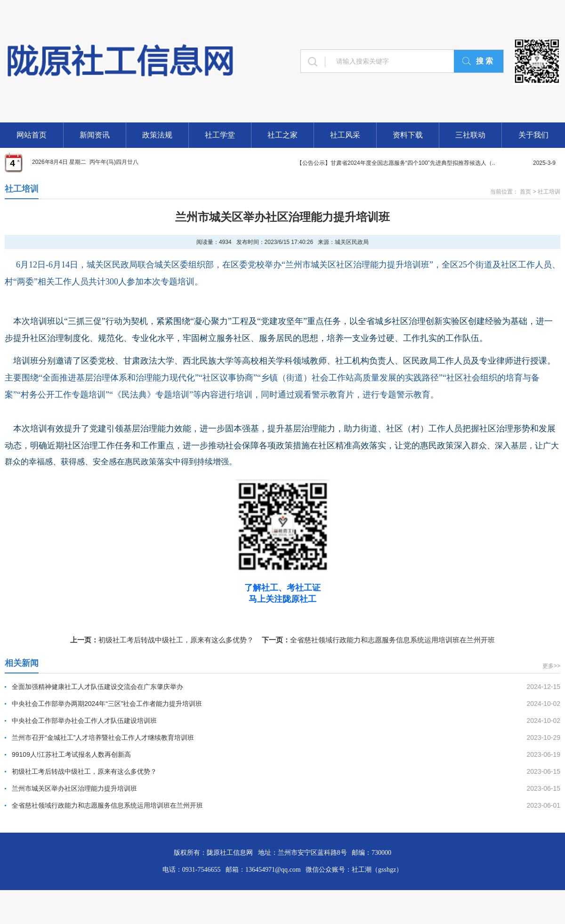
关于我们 (533, 135)
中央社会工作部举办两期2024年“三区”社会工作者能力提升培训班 (107, 704)
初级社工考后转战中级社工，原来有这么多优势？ (176, 640)
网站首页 (32, 135)
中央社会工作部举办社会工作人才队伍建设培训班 (84, 721)
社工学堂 (220, 135)
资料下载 (408, 135)
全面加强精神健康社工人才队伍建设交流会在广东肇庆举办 (97, 687)
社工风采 (345, 135)
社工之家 (282, 135)
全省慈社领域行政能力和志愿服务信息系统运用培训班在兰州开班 (392, 640)
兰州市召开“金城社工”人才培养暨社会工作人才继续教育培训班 (103, 738)
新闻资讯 (95, 135)
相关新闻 (22, 663)
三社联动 (470, 135)
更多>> (551, 666)
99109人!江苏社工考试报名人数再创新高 (71, 754)
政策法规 (157, 135)
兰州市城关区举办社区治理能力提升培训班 (74, 788)
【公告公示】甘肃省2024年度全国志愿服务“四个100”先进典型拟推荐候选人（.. (396, 163)
